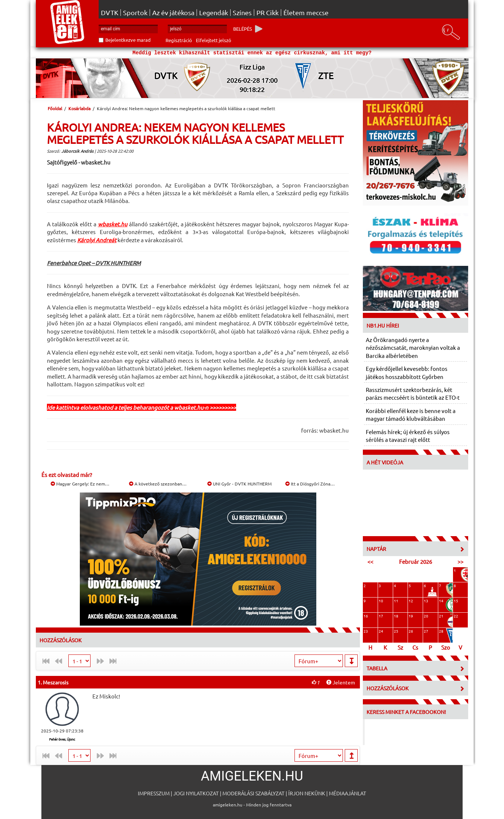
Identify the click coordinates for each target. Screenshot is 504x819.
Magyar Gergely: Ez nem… (80, 484)
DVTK (110, 13)
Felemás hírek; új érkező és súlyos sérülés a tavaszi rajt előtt (408, 436)
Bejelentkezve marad (128, 40)
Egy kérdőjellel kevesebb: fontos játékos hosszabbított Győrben (407, 372)
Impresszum (154, 793)
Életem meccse (306, 13)
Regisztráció (179, 40)
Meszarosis (56, 682)
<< (370, 561)
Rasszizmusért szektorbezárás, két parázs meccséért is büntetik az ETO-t (413, 393)
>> (460, 561)
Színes (242, 13)
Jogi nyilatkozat (196, 793)
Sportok (135, 13)
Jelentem (341, 682)
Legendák (214, 13)
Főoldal (55, 108)
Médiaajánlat (348, 793)
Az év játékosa (173, 13)
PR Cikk (268, 13)
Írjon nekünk (307, 793)
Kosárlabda (79, 108)
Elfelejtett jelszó (214, 40)
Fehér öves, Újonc (62, 739)
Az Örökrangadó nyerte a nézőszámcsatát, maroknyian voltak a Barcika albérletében (413, 348)
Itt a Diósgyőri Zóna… (310, 484)
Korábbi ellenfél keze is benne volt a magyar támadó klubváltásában (411, 414)
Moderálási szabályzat (253, 793)
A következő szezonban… (158, 484)
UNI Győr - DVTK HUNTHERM (239, 484)
